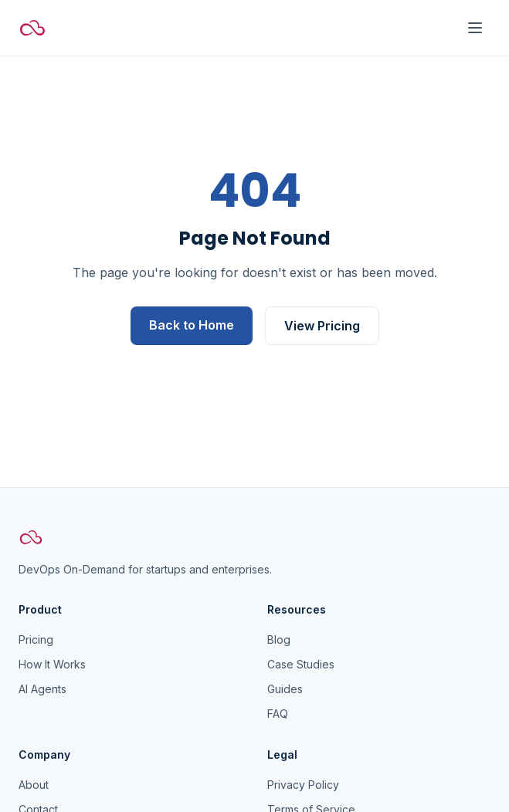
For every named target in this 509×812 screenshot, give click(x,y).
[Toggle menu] (475, 28)
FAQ (278, 714)
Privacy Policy (303, 785)
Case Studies (301, 664)
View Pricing (322, 326)
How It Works (52, 664)
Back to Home (192, 325)
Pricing (36, 639)
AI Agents (42, 689)
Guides (285, 689)
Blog (279, 639)
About (34, 785)
